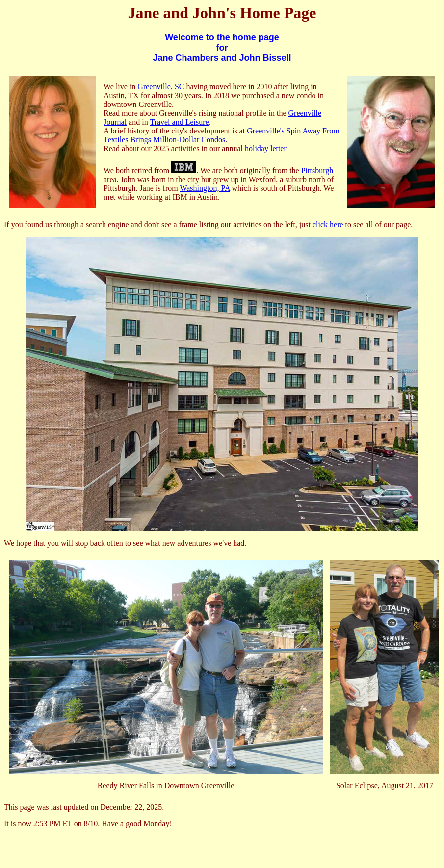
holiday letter (265, 148)
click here (328, 224)
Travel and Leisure (179, 122)
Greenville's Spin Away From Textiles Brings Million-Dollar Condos (222, 135)
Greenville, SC (161, 87)
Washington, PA (205, 188)
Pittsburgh (317, 171)
